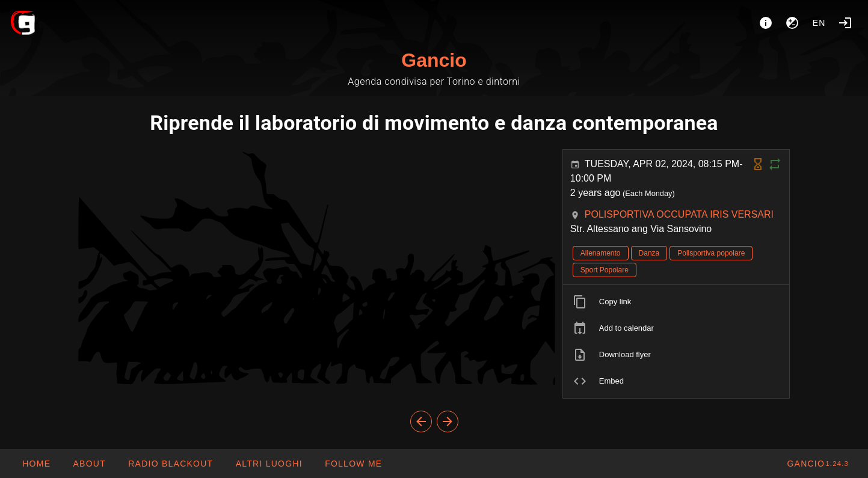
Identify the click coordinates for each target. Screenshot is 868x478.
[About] (766, 23)
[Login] (845, 23)
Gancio (434, 60)
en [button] (819, 23)
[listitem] (676, 302)
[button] (268, 464)
